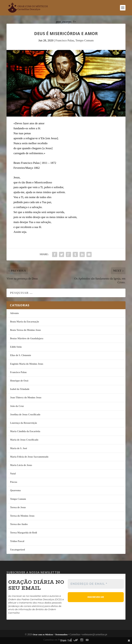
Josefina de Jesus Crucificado (25, 415)
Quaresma (15, 490)
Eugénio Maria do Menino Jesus (27, 364)
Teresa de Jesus (18, 507)
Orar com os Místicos (43, 634)
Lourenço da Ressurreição (23, 423)
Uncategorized (17, 550)
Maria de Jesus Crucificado (24, 440)
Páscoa (13, 482)
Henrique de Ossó (19, 381)
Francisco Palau (65, 40)
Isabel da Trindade (20, 389)
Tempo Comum (85, 40)
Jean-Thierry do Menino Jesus (26, 398)
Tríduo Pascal (17, 541)
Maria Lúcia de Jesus (21, 465)
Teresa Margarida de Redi (23, 533)
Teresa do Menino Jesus (22, 516)
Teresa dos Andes (19, 524)
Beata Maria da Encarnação (24, 322)
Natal (13, 474)
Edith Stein (16, 347)
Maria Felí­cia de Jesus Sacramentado (29, 457)
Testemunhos (61, 634)
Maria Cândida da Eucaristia (25, 431)
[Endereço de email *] (96, 584)
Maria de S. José (18, 448)
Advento (14, 313)
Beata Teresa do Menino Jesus (25, 330)
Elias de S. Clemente (20, 355)
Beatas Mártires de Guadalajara (27, 338)
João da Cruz (17, 406)
